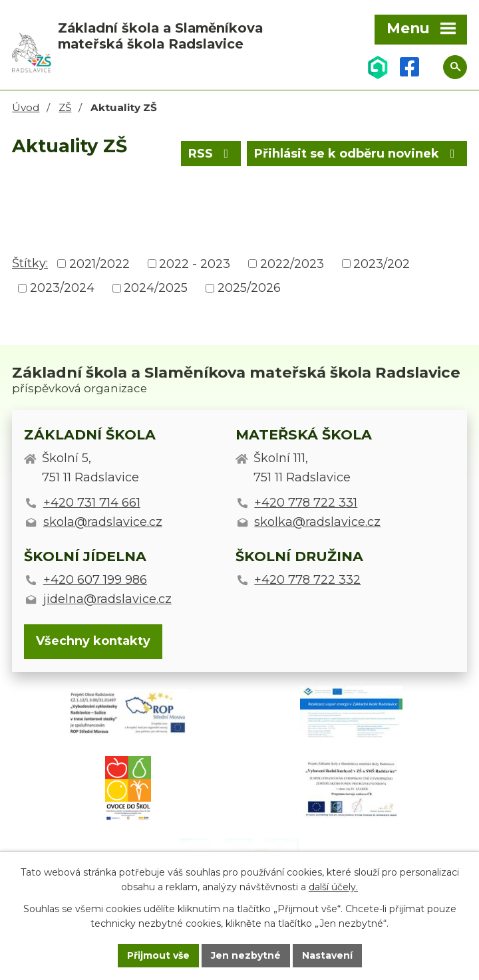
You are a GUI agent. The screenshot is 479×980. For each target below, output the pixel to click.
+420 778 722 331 (306, 503)
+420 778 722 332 (307, 580)
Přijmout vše (158, 955)
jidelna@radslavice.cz (107, 599)
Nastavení (327, 955)
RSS (211, 154)
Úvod (26, 107)
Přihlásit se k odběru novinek (357, 154)
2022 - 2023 (195, 263)
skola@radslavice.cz (103, 522)
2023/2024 (62, 288)
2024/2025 (156, 288)
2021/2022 (99, 263)
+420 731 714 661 (92, 503)
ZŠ (65, 107)
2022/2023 (292, 263)
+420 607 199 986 (95, 580)
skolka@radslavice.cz (317, 522)
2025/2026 (249, 288)
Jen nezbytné (246, 955)
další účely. (333, 888)
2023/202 (382, 263)
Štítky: (30, 263)
